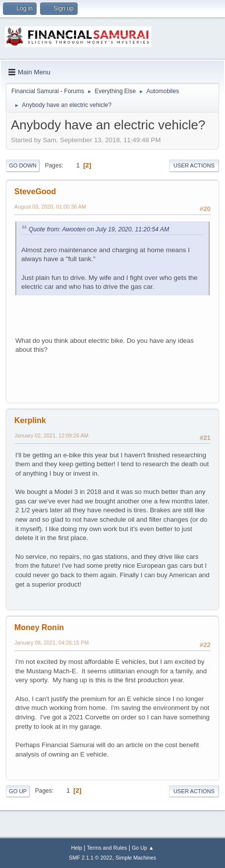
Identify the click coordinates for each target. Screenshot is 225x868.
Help (77, 848)
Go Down (23, 165)
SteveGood (35, 191)
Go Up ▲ (143, 848)
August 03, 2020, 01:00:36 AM (50, 207)
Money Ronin (39, 627)
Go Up (18, 791)
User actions (194, 165)
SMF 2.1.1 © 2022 (90, 858)
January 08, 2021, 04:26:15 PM (51, 643)
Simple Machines (136, 858)
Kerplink (30, 420)
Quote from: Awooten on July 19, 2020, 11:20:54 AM (99, 229)
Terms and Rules (107, 848)
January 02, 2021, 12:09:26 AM (51, 435)
